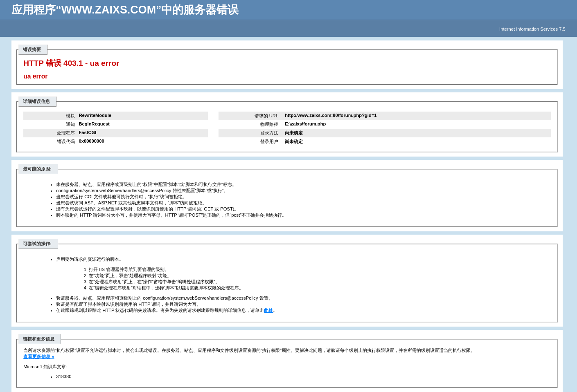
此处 (268, 310)
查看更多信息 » (39, 356)
